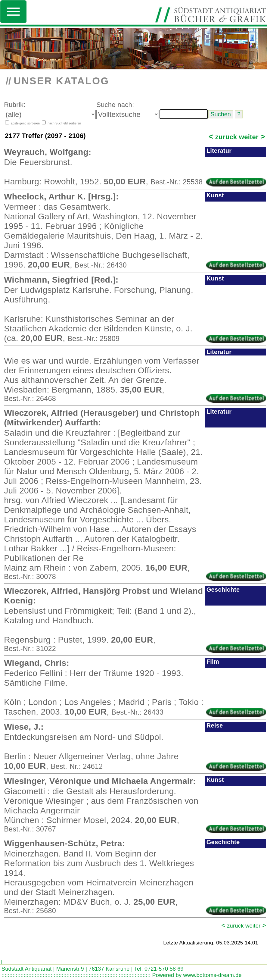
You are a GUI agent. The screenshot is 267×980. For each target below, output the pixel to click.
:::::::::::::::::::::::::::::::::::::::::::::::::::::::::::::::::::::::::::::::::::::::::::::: (76, 975)
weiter (252, 137)
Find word (18, 957)
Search (7, 957)
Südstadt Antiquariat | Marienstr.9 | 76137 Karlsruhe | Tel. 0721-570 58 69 (93, 969)
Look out (30, 957)
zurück (223, 137)
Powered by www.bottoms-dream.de (197, 975)
